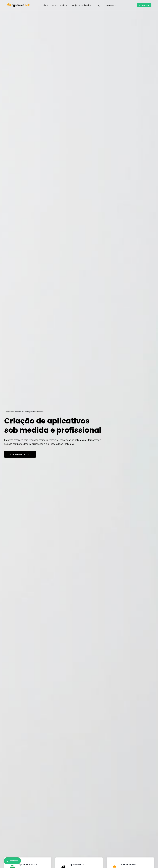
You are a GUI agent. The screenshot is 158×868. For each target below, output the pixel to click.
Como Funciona (60, 5)
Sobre (45, 5)
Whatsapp (144, 5)
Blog (98, 5)
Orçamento (110, 5)
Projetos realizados (20, 454)
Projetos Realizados (82, 5)
